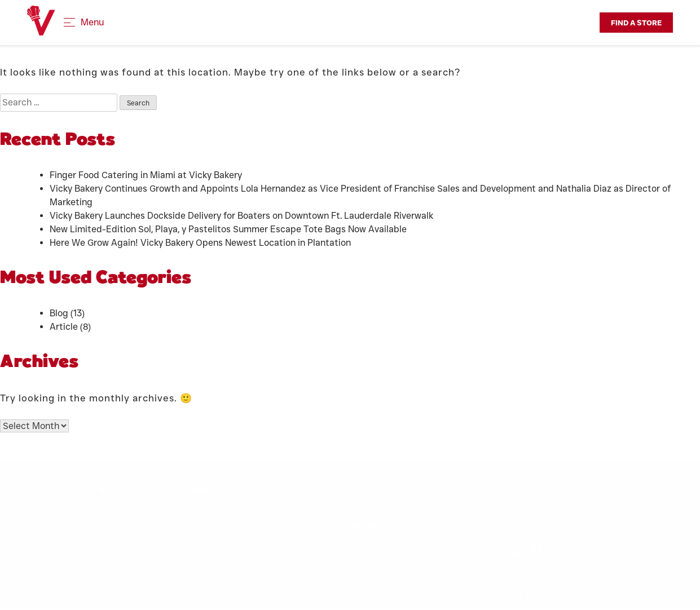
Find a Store (636, 23)
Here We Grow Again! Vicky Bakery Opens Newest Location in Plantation (202, 243)
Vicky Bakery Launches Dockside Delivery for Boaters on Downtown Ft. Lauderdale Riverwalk (241, 216)
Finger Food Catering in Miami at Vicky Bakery (146, 175)
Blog (59, 313)
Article (64, 327)
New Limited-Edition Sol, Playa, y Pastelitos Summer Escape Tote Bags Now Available (228, 229)
